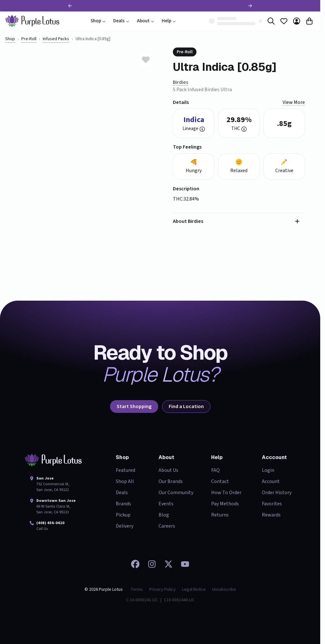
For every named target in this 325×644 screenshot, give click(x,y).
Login (268, 470)
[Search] (271, 21)
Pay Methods (225, 504)
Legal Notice (194, 589)
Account (271, 481)
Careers (167, 526)
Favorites (272, 504)
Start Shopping (134, 406)
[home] (32, 21)
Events (166, 504)
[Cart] (309, 21)
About (145, 21)
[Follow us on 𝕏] (168, 564)
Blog (164, 515)
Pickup (123, 515)
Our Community (176, 493)
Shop (98, 21)
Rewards (271, 515)
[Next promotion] (250, 6)
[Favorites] (284, 21)
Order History (277, 493)
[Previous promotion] (70, 6)
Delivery (125, 526)
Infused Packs (56, 39)
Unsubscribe (224, 589)
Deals (121, 21)
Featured (126, 470)
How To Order (226, 493)
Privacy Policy (162, 589)
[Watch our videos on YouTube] (185, 564)
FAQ (215, 470)
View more (294, 102)
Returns (220, 515)
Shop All (125, 481)
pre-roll (29, 39)
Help (169, 21)
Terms (137, 589)
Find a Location (186, 406)
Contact (220, 481)
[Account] (297, 21)
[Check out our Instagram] (152, 564)
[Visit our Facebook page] (135, 564)
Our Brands (171, 481)
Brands (123, 504)
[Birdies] (181, 83)
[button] (202, 129)
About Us (168, 470)
